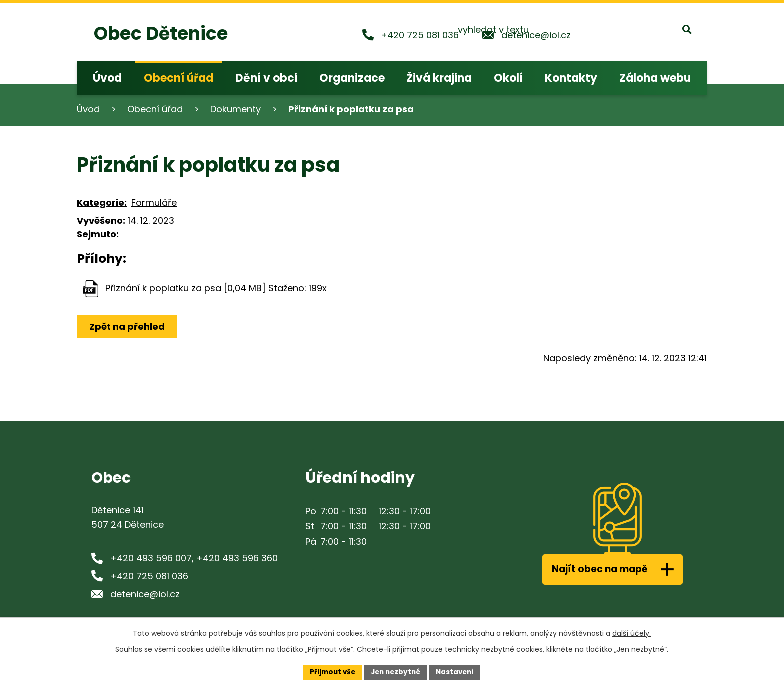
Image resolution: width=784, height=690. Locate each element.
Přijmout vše (330, 672)
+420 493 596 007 (151, 558)
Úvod (88, 109)
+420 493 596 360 (237, 558)
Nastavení (458, 672)
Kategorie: (102, 202)
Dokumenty (236, 109)
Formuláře (154, 202)
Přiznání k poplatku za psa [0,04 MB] (186, 288)
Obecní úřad (155, 109)
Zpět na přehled (128, 326)
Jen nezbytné (396, 672)
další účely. (632, 633)
